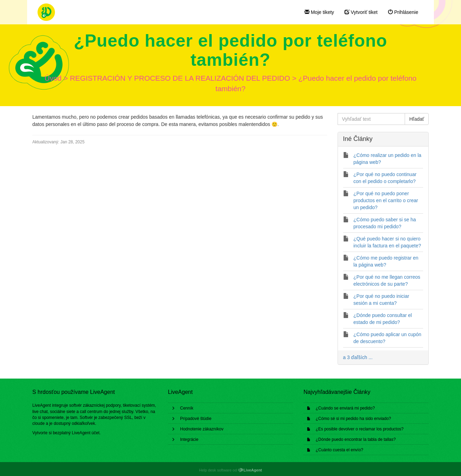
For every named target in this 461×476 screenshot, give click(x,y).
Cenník (187, 408)
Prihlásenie (403, 12)
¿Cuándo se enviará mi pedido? (345, 408)
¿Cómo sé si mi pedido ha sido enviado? (353, 419)
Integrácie (189, 439)
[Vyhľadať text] (371, 119)
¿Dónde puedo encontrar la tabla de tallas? (356, 439)
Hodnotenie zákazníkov (202, 429)
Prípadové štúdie (196, 419)
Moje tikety (319, 12)
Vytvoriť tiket (361, 12)
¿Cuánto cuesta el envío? (339, 450)
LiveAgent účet (86, 433)
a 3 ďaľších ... (358, 357)
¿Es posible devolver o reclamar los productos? (360, 429)
